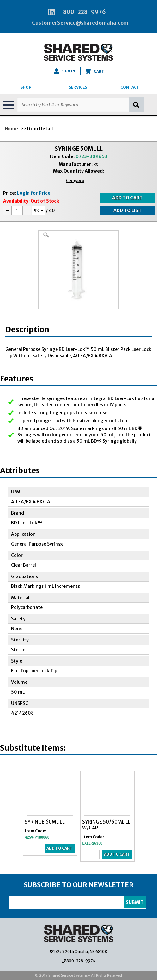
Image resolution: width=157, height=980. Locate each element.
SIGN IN (65, 71)
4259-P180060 (37, 837)
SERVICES (78, 87)
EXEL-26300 (93, 843)
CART (94, 71)
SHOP (26, 87)
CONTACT (130, 87)
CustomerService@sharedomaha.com (80, 23)
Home (11, 129)
